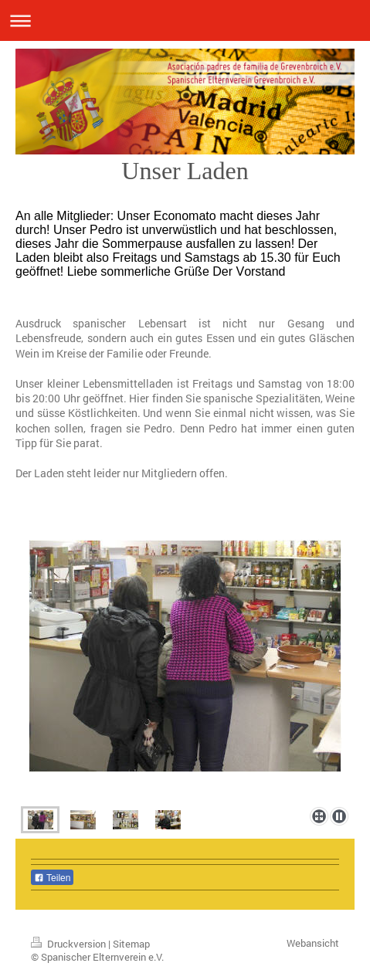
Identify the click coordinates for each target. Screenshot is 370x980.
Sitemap (131, 944)
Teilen (52, 878)
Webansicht (313, 943)
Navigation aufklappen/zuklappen (185, 20)
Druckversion (70, 944)
